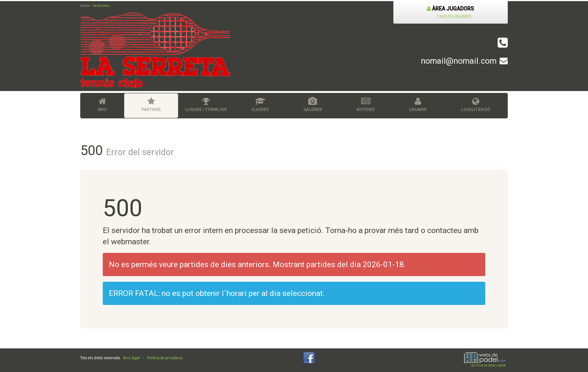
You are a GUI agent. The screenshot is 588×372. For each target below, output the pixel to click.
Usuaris (418, 105)
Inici (102, 105)
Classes (260, 105)
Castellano (101, 6)
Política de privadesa (165, 358)
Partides (151, 105)
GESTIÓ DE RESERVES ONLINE (485, 360)
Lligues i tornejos (206, 105)
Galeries (313, 105)
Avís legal (132, 358)
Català (85, 6)
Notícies (366, 105)
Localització (476, 105)
